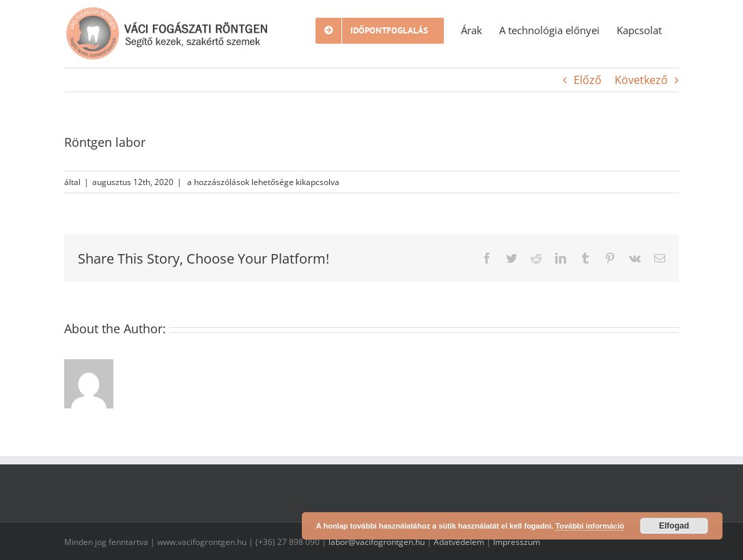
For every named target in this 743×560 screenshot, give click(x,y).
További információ (590, 526)
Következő (641, 80)
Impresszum (517, 542)
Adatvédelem (459, 542)
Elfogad (674, 526)
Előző (588, 80)
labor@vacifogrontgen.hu (377, 542)
